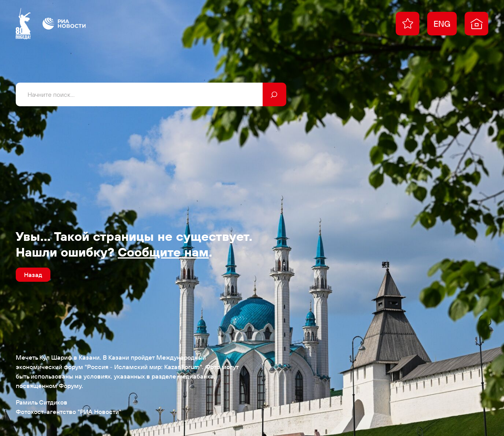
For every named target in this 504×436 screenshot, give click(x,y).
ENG (442, 24)
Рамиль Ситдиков (42, 402)
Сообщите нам (163, 252)
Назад (33, 275)
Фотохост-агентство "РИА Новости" (69, 412)
